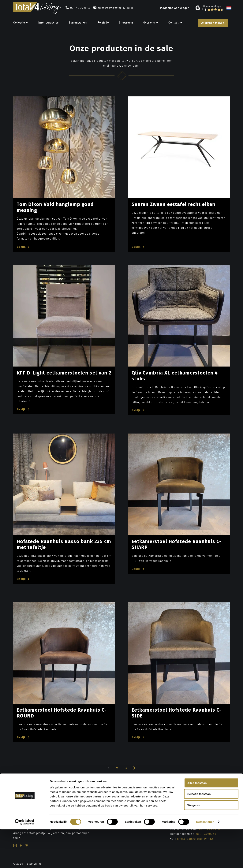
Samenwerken (78, 22)
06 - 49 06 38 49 (80, 8)
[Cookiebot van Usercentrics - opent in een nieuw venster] (25, 861)
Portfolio (103, 22)
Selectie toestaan (199, 833)
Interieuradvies (49, 22)
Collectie (21, 22)
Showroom (126, 22)
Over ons (151, 22)
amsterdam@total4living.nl (115, 8)
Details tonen (205, 861)
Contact (175, 22)
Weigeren (194, 844)
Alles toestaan (197, 822)
